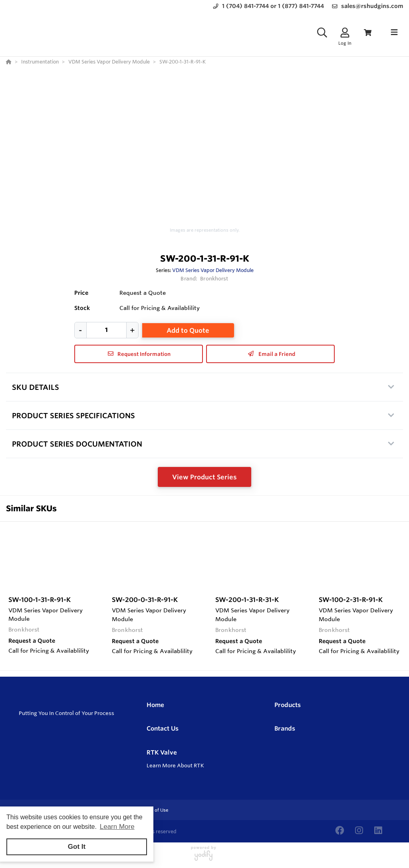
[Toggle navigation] (394, 32)
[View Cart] (368, 33)
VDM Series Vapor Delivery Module (213, 270)
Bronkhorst (214, 278)
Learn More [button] (117, 827)
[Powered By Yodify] (204, 857)
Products (288, 705)
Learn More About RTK (175, 765)
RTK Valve (162, 752)
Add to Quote (188, 330)
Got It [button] (77, 847)
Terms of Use (154, 810)
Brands (285, 728)
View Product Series (204, 477)
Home (155, 705)
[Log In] (345, 33)
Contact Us (163, 728)
